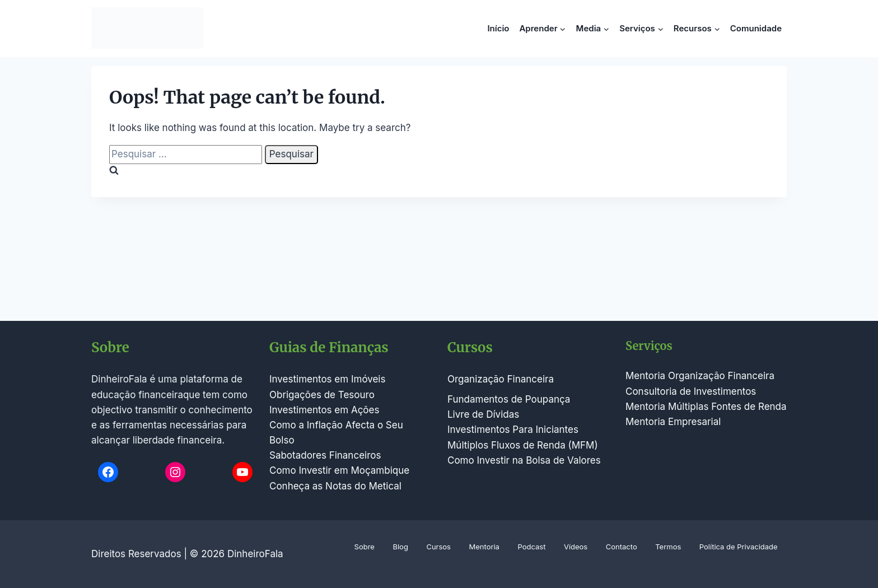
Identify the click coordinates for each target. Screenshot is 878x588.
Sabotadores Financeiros (325, 455)
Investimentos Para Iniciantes (513, 430)
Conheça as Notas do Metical (335, 486)
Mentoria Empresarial (673, 422)
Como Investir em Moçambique (339, 470)
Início (498, 28)
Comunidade (756, 28)
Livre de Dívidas (483, 414)
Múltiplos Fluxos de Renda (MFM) (523, 445)
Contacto (622, 547)
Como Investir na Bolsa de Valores (524, 460)
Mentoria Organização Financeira (700, 376)
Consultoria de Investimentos (691, 391)
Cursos (438, 547)
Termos (668, 547)
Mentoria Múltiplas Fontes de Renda (706, 407)
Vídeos (576, 547)
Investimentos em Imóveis (327, 379)
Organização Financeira (501, 379)
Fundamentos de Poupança (509, 399)
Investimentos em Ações (324, 410)
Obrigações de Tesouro (322, 395)
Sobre (365, 547)
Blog (400, 547)
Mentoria (484, 547)
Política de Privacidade (739, 547)
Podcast (531, 547)
